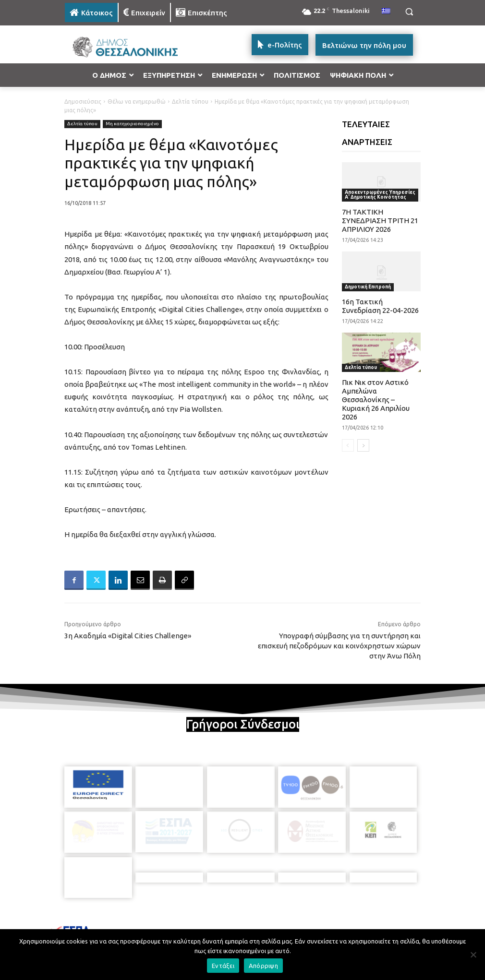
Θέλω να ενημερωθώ (137, 102)
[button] (409, 12)
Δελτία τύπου (190, 102)
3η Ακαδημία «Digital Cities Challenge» (128, 636)
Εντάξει (223, 966)
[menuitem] (386, 12)
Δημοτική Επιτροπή (368, 287)
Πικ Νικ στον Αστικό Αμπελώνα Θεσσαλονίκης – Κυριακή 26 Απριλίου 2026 (376, 400)
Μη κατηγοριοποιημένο (132, 124)
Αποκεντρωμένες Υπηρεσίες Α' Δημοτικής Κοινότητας (380, 195)
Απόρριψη (263, 966)
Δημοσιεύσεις (83, 102)
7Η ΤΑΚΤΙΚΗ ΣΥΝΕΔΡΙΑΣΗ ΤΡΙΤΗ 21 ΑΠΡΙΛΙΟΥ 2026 (380, 221)
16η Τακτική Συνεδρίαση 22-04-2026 (380, 306)
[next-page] (363, 445)
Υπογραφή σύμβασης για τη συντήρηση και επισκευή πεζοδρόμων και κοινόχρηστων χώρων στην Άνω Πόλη (339, 646)
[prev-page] (348, 445)
